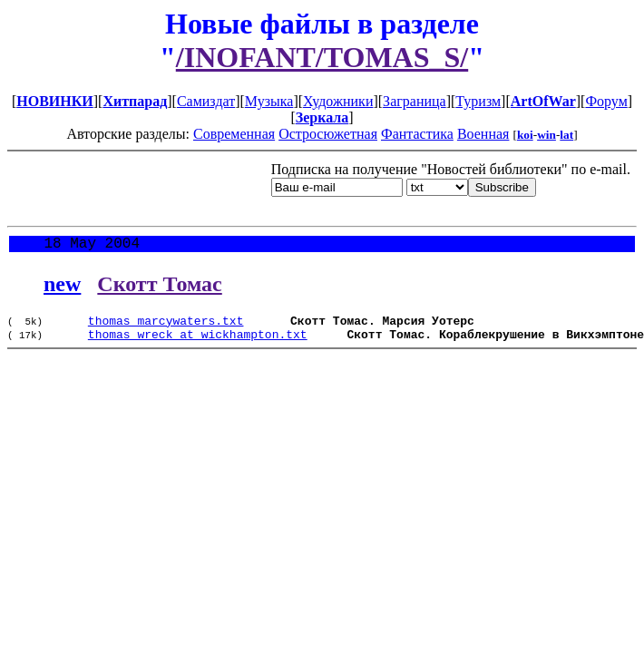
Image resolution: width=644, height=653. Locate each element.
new (62, 288)
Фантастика (417, 134)
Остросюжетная (328, 134)
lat (566, 135)
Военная (483, 134)
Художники (338, 101)
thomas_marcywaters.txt (166, 326)
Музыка (269, 101)
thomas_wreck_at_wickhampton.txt (198, 343)
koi (525, 135)
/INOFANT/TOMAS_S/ (322, 57)
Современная (234, 134)
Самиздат (206, 101)
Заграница (415, 101)
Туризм (478, 101)
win (546, 135)
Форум (606, 101)
